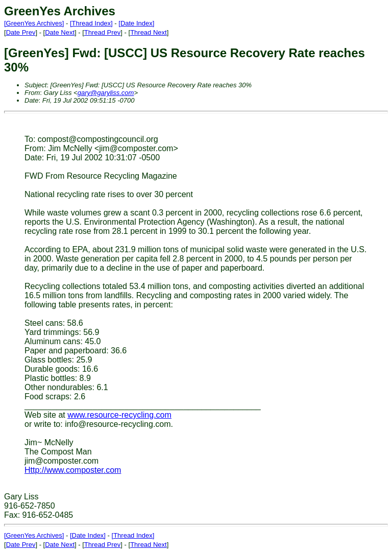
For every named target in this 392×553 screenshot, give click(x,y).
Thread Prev (103, 32)
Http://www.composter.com (73, 470)
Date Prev (21, 32)
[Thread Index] (91, 23)
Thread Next (149, 32)
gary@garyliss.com (106, 93)
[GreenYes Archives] (34, 23)
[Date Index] (136, 23)
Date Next (60, 32)
